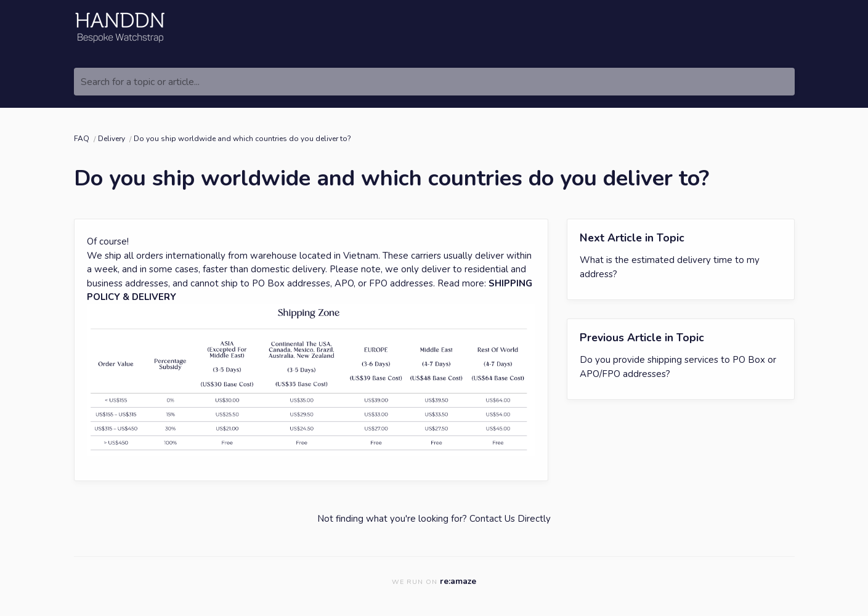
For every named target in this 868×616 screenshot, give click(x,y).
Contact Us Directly (510, 519)
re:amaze (458, 581)
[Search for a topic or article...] (434, 82)
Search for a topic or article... (140, 82)
